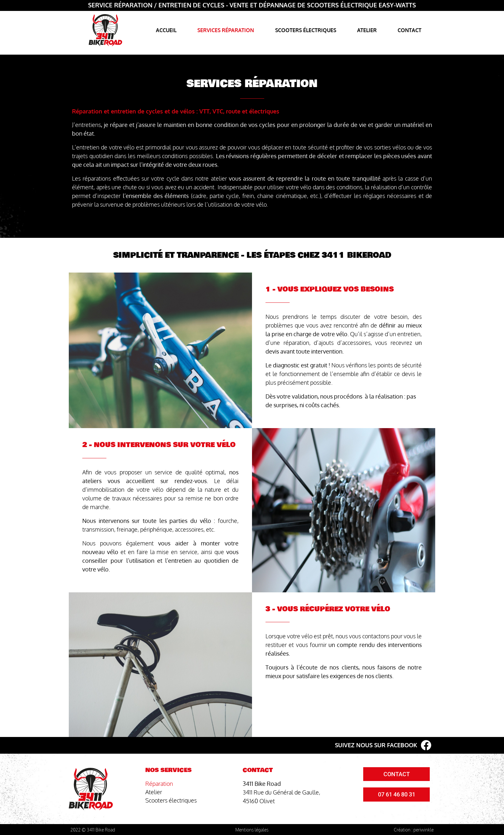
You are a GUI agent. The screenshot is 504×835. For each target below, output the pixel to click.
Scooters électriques (306, 30)
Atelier (367, 30)
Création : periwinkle (414, 830)
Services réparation (226, 30)
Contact (410, 30)
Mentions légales (252, 830)
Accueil (166, 30)
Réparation (159, 784)
